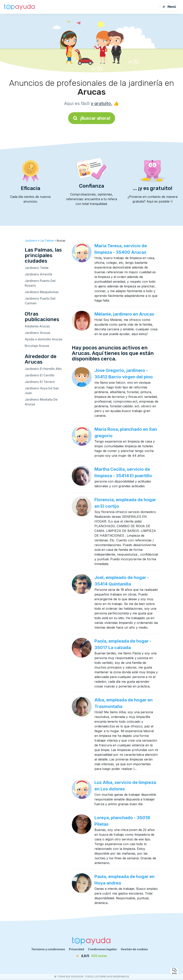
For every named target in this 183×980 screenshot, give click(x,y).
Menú (169, 7)
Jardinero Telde (37, 268)
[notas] (91, 956)
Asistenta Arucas (37, 326)
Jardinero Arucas (38, 333)
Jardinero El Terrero (40, 382)
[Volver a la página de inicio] (20, 7)
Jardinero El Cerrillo (40, 375)
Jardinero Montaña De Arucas (41, 402)
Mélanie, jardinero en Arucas (124, 314)
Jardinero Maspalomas (42, 292)
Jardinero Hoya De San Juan (42, 391)
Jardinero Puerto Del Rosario (40, 283)
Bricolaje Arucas (37, 346)
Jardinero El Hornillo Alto (43, 369)
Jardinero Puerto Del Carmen (40, 301)
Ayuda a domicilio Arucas (43, 339)
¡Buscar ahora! (92, 118)
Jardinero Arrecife (38, 274)
